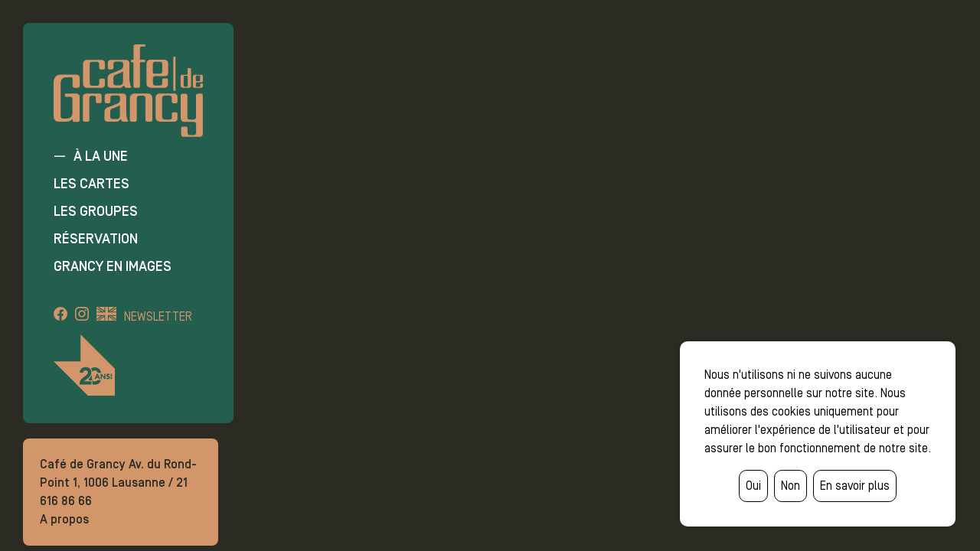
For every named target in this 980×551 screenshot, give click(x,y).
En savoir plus (855, 486)
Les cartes (91, 184)
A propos (64, 519)
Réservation (96, 239)
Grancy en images (113, 266)
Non (791, 486)
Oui (753, 486)
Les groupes (96, 211)
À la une (101, 156)
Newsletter (158, 316)
